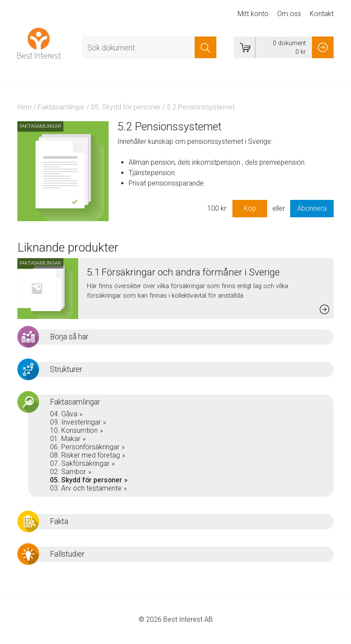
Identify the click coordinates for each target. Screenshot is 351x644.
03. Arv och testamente (86, 488)
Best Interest (39, 43)
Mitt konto (253, 14)
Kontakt (322, 14)
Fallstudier (67, 554)
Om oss (289, 14)
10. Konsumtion (74, 430)
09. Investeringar (75, 422)
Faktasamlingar (61, 107)
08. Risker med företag (85, 455)
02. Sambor (68, 472)
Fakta (59, 521)
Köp (250, 208)
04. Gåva (64, 414)
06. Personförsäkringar (85, 447)
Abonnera (312, 208)
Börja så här (69, 337)
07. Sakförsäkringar (80, 463)
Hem (25, 107)
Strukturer (66, 369)
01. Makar (65, 439)
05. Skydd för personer (126, 107)
